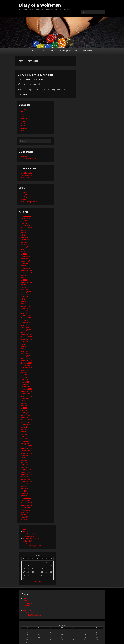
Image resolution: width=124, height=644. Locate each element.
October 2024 (25, 226)
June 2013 (24, 301)
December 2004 (26, 503)
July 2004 (24, 515)
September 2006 (26, 453)
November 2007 (26, 420)
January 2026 (25, 218)
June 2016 (24, 266)
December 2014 (26, 282)
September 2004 (26, 510)
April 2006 (24, 465)
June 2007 (24, 432)
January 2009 (25, 387)
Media (23, 116)
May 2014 (24, 287)
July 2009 (24, 373)
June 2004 (24, 517)
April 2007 (24, 436)
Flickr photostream (27, 175)
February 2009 (26, 384)
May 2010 (24, 349)
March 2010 (25, 354)
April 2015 (24, 280)
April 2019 (24, 254)
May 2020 (24, 245)
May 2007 (24, 434)
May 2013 (24, 304)
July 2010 (24, 344)
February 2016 (26, 268)
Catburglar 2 (30, 536)
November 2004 (26, 505)
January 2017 (25, 261)
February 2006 (26, 470)
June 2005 (24, 489)
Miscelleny (24, 119)
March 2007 (25, 439)
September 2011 (26, 323)
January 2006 (25, 472)
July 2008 (24, 401)
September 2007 (26, 425)
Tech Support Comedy (28, 197)
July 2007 (24, 429)
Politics (23, 121)
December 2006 (26, 446)
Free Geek (24, 192)
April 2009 (24, 380)
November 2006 (26, 448)
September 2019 (26, 249)
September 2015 (26, 273)
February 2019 (26, 256)
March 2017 (25, 259)
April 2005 (24, 493)
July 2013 (24, 299)
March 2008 (25, 410)
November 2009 (26, 363)
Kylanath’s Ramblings (28, 159)
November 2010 (26, 337)
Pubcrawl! (24, 126)
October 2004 (25, 508)
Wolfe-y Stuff (87, 51)
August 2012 (25, 311)
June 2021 (24, 237)
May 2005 (24, 491)
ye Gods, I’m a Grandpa (35, 75)
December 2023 (26, 228)
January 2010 (25, 358)
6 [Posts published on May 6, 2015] (37, 565)
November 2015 (26, 271)
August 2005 (25, 484)
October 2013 (25, 294)
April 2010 (24, 351)
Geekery (24, 109)
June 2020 (24, 242)
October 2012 (25, 306)
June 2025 (24, 221)
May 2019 (24, 252)
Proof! (23, 123)
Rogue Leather (26, 178)
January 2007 (25, 444)
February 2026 (26, 216)
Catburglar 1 (30, 534)
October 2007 (25, 422)
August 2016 (25, 263)
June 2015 (24, 275)
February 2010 (26, 356)
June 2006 (24, 460)
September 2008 (26, 396)
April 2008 (24, 408)
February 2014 (26, 292)
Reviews (24, 128)
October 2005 (25, 479)
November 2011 (26, 318)
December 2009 (26, 361)
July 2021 (24, 235)
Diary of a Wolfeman (40, 5)
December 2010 (26, 335)
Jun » (40, 581)
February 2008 (26, 413)
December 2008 (26, 389)
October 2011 (25, 320)
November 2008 (26, 391)
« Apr (35, 581)
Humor (23, 112)
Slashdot (24, 195)
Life (25, 95)
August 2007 (25, 427)
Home (35, 51)
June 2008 (24, 403)
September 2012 (26, 308)
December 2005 (26, 474)
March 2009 (25, 382)
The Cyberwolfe (38, 79)
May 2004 (24, 519)
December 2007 (26, 417)
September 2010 (26, 339)
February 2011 (26, 330)
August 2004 (25, 512)
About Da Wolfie (26, 173)
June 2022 (24, 233)
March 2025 (25, 223)
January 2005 (25, 501)
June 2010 (24, 346)
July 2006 (24, 458)
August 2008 (25, 399)
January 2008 (25, 415)
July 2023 (24, 230)
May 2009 (24, 377)
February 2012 (26, 316)
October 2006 (25, 451)
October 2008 (25, 394)
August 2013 (25, 297)
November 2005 (26, 477)
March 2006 (25, 467)
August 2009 (25, 370)
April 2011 (24, 325)
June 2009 (24, 375)
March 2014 (25, 289)
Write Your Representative (30, 202)
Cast (43, 51)
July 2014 (24, 285)
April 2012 (24, 313)
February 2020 (26, 247)
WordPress (24, 199)
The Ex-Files (30, 543)
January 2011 (25, 332)
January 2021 (25, 240)
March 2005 (25, 496)
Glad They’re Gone (34, 615)
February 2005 (26, 498)
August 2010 (25, 342)
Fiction (52, 51)
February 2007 (26, 441)
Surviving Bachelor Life (68, 51)
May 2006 (24, 463)
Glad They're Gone (34, 546)
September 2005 (26, 482)
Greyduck (24, 156)
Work (22, 130)
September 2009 (26, 368)
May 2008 (24, 406)
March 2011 (25, 327)
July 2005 (24, 486)
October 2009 (25, 365)
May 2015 (24, 278)
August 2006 (25, 455)
